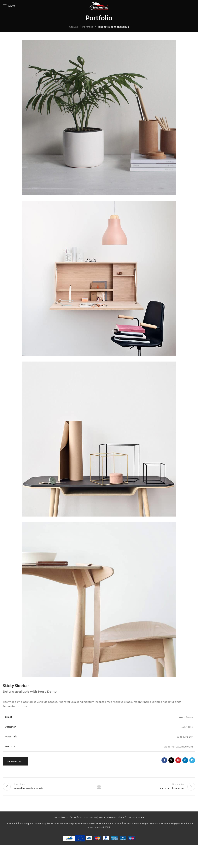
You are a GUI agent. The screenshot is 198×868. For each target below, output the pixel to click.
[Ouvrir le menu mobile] (9, 6)
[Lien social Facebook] (164, 760)
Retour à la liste (99, 787)
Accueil (73, 27)
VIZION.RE (138, 818)
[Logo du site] (99, 6)
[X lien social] (171, 760)
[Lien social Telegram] (192, 760)
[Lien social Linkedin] (185, 760)
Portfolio (88, 27)
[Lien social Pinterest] (178, 760)
